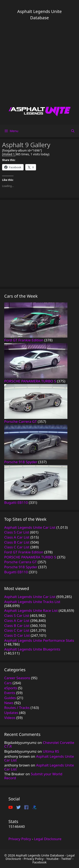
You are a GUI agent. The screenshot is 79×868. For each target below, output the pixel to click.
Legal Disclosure (48, 839)
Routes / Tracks (17, 708)
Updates (11, 713)
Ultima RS (51, 751)
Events (10, 693)
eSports (11, 688)
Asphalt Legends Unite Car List (39, 758)
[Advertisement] (39, 63)
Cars (8, 683)
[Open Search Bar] (73, 131)
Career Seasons (17, 678)
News (9, 703)
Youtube (52, 859)
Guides (10, 698)
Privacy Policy (20, 839)
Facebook (39, 862)
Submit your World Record (33, 776)
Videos (10, 718)
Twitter (66, 859)
